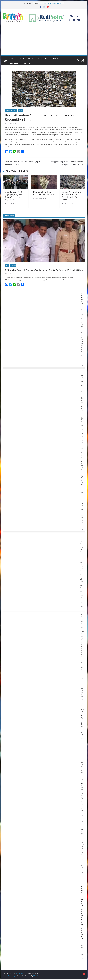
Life (65, 58)
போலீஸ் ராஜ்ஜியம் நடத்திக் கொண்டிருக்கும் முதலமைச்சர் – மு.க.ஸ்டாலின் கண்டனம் (82, 642)
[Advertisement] (44, 41)
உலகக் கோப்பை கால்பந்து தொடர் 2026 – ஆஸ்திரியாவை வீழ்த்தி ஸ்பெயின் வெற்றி (82, 787)
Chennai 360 (43, 58)
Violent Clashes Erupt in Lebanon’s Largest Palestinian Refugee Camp (72, 196)
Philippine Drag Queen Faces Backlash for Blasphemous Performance (68, 163)
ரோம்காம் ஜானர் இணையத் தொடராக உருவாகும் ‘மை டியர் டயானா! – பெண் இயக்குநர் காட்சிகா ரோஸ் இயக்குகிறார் (82, 567)
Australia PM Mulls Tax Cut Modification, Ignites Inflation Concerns (22, 163)
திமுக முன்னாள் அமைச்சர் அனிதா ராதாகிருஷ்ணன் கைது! (82, 848)
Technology (14, 63)
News (20, 58)
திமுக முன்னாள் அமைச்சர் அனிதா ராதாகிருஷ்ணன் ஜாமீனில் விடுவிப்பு (51, 4)
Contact (27, 63)
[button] (14, 58)
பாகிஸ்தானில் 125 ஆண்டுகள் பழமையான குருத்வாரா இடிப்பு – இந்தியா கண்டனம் (82, 714)
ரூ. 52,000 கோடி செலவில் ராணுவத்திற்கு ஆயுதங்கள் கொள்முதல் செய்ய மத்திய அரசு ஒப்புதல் (82, 324)
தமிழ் (11, 58)
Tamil (7, 265)
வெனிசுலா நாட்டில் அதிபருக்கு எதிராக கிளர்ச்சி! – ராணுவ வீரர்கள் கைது (14, 196)
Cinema (30, 58)
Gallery (56, 58)
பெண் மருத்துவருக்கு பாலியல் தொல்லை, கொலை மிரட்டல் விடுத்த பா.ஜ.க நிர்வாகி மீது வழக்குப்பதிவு (82, 402)
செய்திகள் (13, 265)
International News (11, 111)
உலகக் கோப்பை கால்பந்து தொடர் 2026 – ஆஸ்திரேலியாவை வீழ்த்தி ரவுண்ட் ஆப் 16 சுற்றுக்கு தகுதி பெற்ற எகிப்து (82, 484)
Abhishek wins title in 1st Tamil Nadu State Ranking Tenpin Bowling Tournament (82, 917)
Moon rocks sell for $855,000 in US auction (44, 193)
